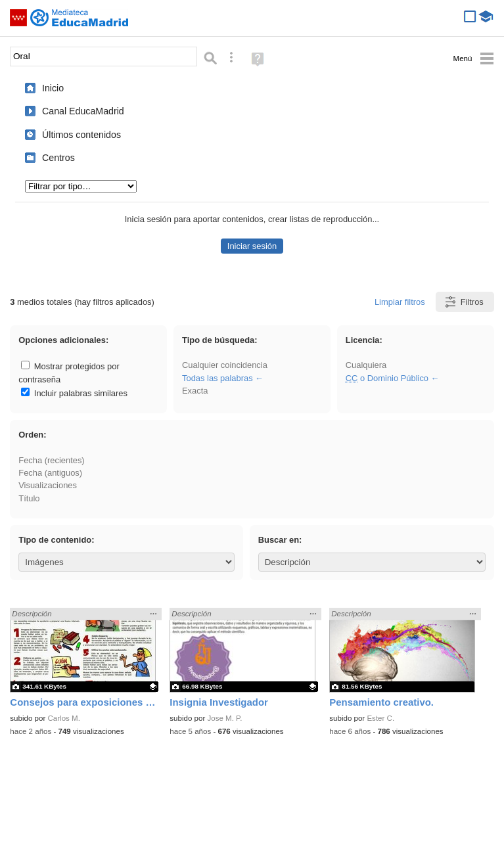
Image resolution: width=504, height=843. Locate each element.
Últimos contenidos (81, 135)
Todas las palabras (218, 378)
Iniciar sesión (252, 246)
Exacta (195, 391)
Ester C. (380, 718)
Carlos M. (63, 718)
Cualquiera (366, 365)
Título (29, 498)
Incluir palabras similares (74, 393)
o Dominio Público (387, 378)
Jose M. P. (224, 718)
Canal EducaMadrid (83, 111)
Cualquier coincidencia (225, 365)
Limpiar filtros (400, 302)
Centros (58, 158)
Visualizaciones (48, 485)
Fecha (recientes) (51, 460)
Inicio (53, 88)
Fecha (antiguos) (50, 473)
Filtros (464, 302)
